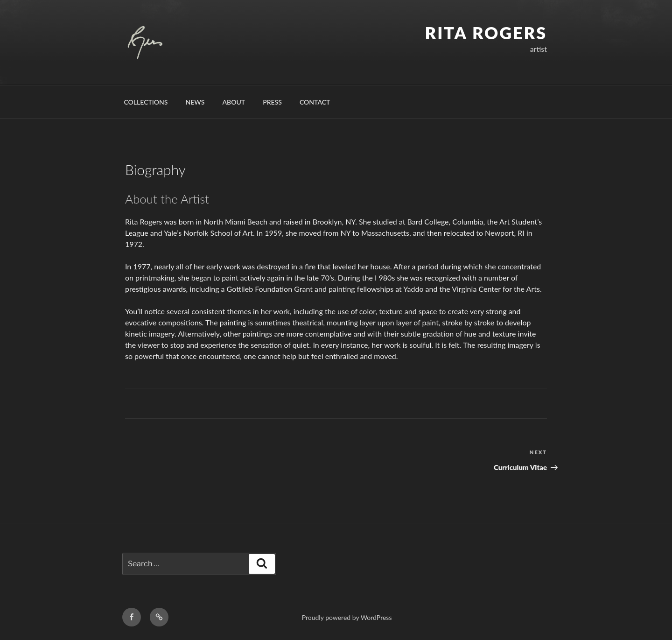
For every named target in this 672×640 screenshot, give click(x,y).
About (234, 102)
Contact (315, 102)
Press (272, 102)
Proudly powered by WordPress (347, 617)
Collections (146, 102)
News (195, 102)
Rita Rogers (486, 33)
